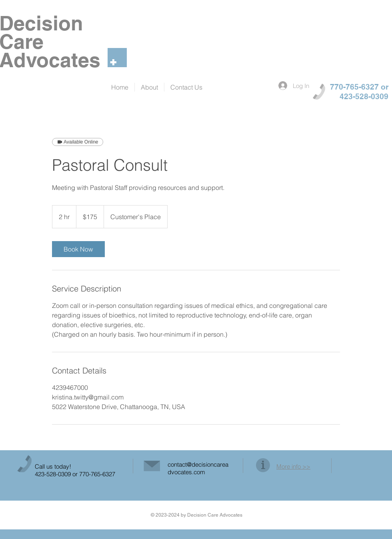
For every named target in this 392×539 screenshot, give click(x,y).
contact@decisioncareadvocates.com (198, 468)
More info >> (293, 466)
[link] (78, 249)
